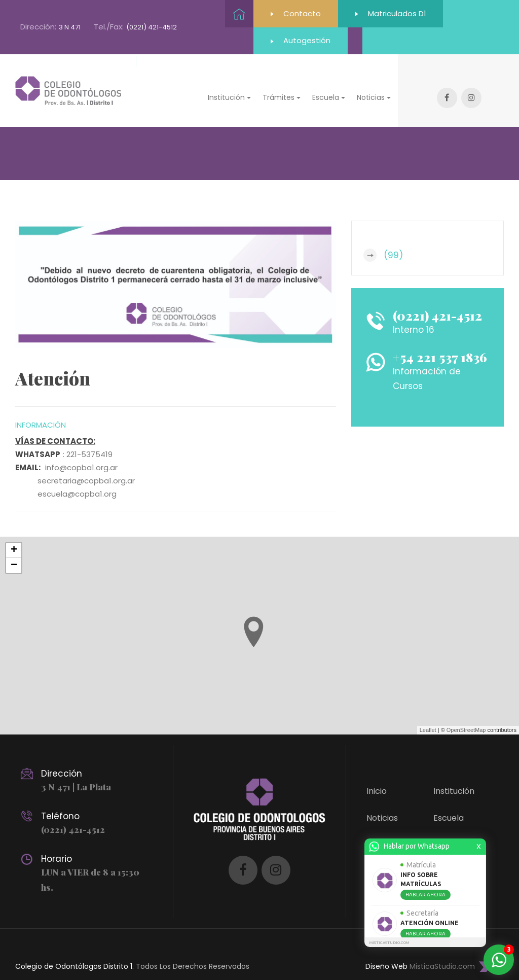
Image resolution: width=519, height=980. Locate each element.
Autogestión (273, 41)
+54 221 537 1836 (440, 343)
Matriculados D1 (392, 13)
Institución (454, 777)
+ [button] (14, 537)
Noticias (382, 804)
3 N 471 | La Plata (76, 773)
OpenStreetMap (466, 716)
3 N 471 (70, 28)
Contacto (296, 13)
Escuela (449, 804)
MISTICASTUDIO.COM (389, 943)
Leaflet (428, 716)
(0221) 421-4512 (152, 28)
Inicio (377, 777)
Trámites (451, 831)
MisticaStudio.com (442, 953)
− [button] (14, 552)
